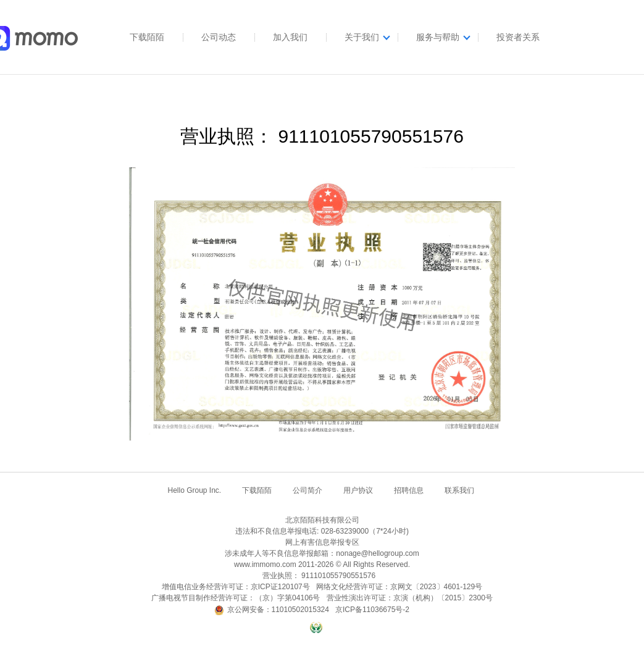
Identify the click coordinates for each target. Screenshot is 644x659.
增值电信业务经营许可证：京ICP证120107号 (236, 587)
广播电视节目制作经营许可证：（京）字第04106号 (236, 598)
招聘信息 (409, 490)
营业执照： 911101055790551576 (319, 576)
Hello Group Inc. (194, 490)
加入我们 (290, 37)
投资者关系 (518, 37)
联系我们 (459, 490)
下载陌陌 (147, 37)
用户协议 (358, 490)
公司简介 (307, 490)
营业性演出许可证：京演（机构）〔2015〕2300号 (410, 598)
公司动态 (219, 37)
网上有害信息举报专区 (322, 542)
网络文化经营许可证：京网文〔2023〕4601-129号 (399, 587)
